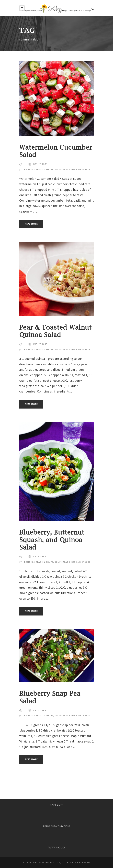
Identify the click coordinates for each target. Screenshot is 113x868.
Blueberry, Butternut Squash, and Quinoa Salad (52, 540)
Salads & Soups (44, 169)
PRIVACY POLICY (56, 848)
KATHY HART (41, 164)
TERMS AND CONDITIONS (57, 826)
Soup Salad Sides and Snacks (72, 169)
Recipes (29, 169)
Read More (31, 224)
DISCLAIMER (57, 805)
